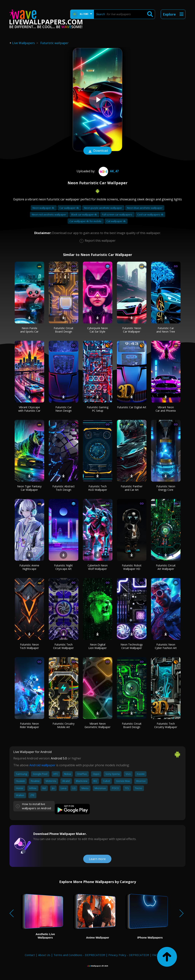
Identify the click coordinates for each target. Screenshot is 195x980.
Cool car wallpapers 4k (150, 214)
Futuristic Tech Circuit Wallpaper (63, 646)
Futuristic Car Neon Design (64, 409)
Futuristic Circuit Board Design (64, 330)
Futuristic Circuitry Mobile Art (64, 725)
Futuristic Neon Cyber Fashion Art (166, 646)
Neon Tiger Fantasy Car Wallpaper (29, 488)
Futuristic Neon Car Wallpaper (132, 330)
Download (97, 151)
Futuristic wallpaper (54, 43)
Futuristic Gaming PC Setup (98, 409)
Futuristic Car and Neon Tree (166, 330)
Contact (30, 955)
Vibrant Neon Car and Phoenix (166, 409)
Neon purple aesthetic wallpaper (103, 208)
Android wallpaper (42, 765)
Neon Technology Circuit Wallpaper (132, 646)
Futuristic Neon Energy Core (166, 488)
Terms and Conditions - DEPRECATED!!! (79, 955)
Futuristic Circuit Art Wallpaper (166, 567)
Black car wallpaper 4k (84, 214)
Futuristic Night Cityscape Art (63, 567)
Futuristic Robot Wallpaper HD (132, 567)
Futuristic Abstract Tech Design (64, 488)
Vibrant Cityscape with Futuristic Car (29, 409)
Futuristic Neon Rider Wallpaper (29, 725)
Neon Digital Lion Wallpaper (97, 646)
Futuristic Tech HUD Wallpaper (98, 488)
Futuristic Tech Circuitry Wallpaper (166, 725)
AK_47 (108, 171)
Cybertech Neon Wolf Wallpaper (98, 567)
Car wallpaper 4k (69, 208)
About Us (44, 955)
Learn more (97, 859)
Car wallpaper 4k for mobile (86, 221)
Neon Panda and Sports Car (29, 330)
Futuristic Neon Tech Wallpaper (29, 646)
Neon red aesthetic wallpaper (49, 214)
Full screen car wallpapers (117, 214)
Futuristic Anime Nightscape (29, 567)
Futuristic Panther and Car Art (132, 488)
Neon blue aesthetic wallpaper (145, 208)
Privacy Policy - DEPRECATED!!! (129, 955)
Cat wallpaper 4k (116, 221)
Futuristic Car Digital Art (132, 407)
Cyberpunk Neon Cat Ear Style (97, 330)
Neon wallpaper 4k (44, 208)
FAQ (155, 955)
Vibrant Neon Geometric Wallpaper (97, 725)
